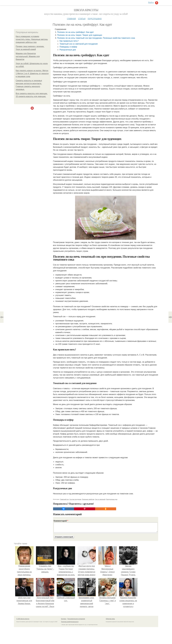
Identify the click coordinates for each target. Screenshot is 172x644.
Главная (71, 18)
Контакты (64, 619)
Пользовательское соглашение (76, 619)
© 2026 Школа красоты (23, 619)
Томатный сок (64, 499)
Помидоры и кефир (68, 47)
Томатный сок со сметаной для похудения (79, 44)
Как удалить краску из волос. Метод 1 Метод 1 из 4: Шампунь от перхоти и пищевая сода (32, 74)
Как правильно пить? (69, 41)
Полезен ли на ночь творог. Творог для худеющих (80, 35)
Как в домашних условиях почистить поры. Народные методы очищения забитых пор (32, 39)
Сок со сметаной (100, 499)
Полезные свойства (88, 499)
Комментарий (61, 521)
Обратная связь (110, 619)
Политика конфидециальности (70, 622)
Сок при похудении (75, 499)
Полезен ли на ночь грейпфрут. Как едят (76, 32)
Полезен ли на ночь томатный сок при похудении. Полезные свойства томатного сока (96, 38)
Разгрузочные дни (68, 50)
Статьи (82, 18)
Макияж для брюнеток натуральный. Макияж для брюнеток (28, 56)
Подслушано (95, 18)
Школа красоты (86, 10)
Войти (151, 3)
